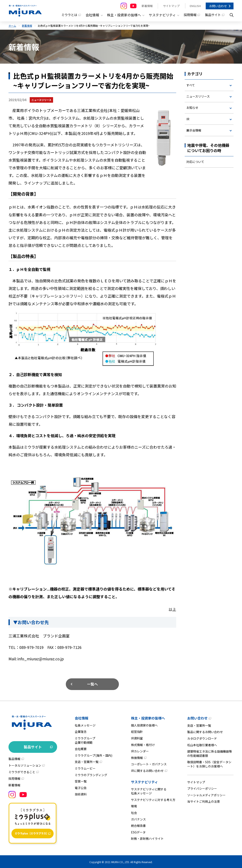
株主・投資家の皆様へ (148, 717)
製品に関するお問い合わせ (205, 731)
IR (188, 119)
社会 (134, 812)
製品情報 (14, 758)
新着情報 (147, 6)
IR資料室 (137, 737)
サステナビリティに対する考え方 (153, 799)
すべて (191, 85)
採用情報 (189, 15)
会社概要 (81, 748)
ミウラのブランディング (91, 774)
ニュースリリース (198, 96)
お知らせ (192, 108)
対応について (195, 163)
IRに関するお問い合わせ (147, 770)
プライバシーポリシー (202, 788)
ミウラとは (65, 15)
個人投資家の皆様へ (144, 724)
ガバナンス (138, 818)
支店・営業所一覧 (87, 761)
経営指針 (137, 731)
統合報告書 (138, 825)
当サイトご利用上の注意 (204, 801)
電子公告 (81, 787)
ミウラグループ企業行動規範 (85, 739)
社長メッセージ (85, 724)
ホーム (12, 25)
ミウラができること (22, 771)
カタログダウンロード (202, 738)
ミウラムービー (85, 767)
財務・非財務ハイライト (147, 838)
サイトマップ (171, 6)
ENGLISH (195, 6)
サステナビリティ (144, 781)
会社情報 (82, 717)
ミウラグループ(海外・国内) (94, 755)
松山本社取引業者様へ (202, 744)
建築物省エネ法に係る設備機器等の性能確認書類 (210, 753)
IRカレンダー (140, 750)
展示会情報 (194, 131)
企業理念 (81, 731)
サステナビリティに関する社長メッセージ (149, 790)
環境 (134, 805)
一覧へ (92, 683)
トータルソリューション (25, 764)
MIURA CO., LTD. (120, 861)
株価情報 (137, 757)
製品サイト (212, 15)
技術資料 (81, 794)
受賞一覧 (81, 781)
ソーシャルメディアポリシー (206, 794)
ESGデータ (138, 831)
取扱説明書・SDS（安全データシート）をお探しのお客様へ (209, 763)
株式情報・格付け (143, 744)
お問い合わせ (218, 6)
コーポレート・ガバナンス (149, 763)
